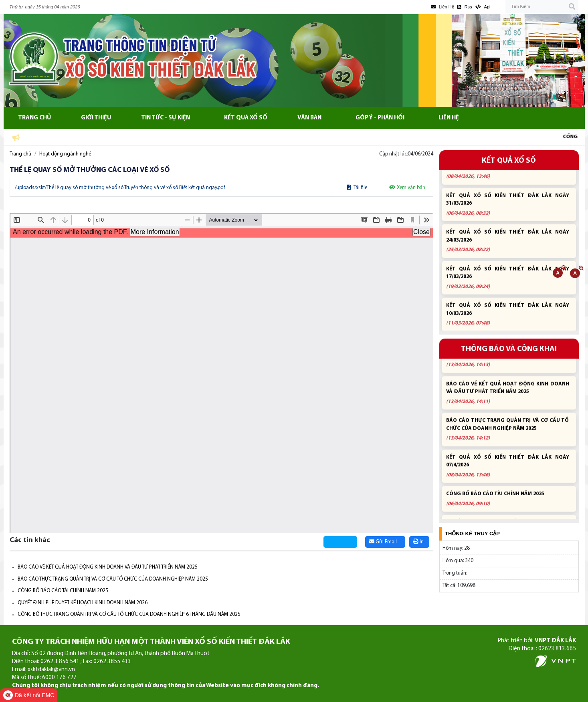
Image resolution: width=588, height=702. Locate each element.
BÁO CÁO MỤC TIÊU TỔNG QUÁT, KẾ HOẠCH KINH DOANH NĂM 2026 (508, 362)
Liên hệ (449, 118)
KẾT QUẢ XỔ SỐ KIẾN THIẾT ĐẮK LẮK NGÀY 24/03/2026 (508, 246)
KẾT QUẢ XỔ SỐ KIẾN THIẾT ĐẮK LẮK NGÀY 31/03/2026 (508, 210)
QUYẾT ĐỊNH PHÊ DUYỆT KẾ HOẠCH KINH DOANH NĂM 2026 (83, 603)
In (418, 542)
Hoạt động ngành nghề (65, 154)
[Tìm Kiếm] (542, 6)
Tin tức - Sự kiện (166, 118)
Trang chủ (34, 118)
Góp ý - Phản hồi (380, 118)
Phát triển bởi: (537, 641)
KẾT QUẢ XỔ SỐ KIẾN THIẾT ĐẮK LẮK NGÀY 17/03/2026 (508, 283)
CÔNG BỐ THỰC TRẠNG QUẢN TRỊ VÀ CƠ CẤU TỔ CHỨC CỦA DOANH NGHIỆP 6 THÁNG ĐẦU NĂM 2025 (129, 614)
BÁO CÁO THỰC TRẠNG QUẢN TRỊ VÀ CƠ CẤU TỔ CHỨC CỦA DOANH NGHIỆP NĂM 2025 (113, 579)
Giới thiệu (96, 118)
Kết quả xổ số (246, 118)
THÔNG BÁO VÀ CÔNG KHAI (509, 349)
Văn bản (309, 118)
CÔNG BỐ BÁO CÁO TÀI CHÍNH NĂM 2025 (63, 591)
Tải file (357, 188)
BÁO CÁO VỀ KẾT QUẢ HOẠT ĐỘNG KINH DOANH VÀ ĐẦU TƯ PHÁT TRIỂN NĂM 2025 (108, 567)
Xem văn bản (407, 188)
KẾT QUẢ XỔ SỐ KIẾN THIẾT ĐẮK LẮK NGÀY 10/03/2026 (508, 320)
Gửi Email (383, 542)
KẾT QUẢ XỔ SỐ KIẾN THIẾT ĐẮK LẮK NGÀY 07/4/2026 (508, 173)
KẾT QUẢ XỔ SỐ (509, 161)
